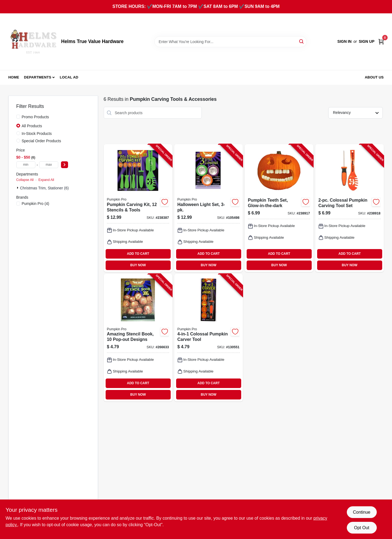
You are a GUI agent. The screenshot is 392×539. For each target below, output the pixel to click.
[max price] (49, 165)
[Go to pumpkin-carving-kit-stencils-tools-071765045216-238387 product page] (138, 208)
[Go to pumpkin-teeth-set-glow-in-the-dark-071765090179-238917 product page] (279, 208)
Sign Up (367, 41)
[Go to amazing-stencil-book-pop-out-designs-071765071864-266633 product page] (138, 338)
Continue (362, 512)
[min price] (26, 165)
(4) (36, 204)
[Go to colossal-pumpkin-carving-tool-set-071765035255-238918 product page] (350, 208)
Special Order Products (42, 141)
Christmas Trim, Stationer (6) (45, 188)
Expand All (46, 180)
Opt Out (362, 528)
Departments (38, 77)
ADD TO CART (138, 254)
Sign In (344, 41)
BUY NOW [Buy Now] (138, 265)
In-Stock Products (37, 134)
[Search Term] (231, 42)
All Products (32, 126)
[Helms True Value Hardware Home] (33, 42)
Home (14, 77)
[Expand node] (18, 188)
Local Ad (69, 77)
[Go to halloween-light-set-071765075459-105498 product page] (209, 208)
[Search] (302, 41)
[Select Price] (65, 165)
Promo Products (35, 117)
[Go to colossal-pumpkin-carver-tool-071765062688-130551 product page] (209, 338)
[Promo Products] (18, 117)
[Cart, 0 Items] (381, 42)
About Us (374, 77)
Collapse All (25, 180)
